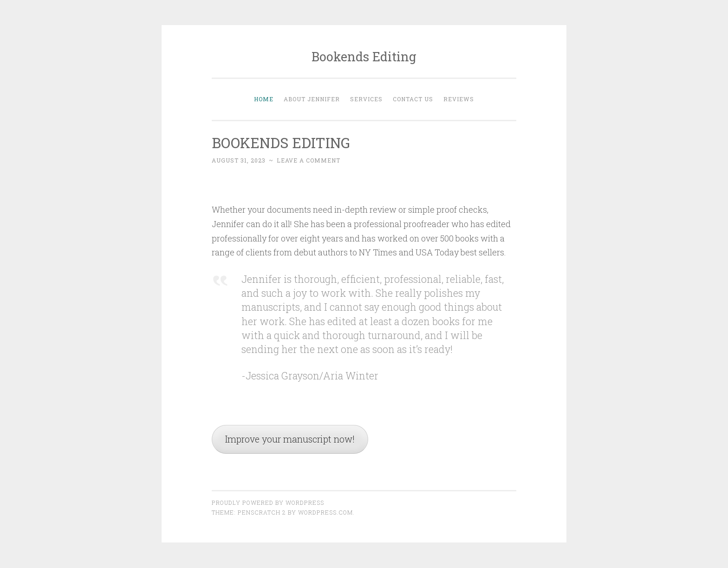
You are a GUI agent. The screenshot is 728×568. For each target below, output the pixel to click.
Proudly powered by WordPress (268, 503)
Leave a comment (309, 160)
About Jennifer (312, 99)
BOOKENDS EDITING (283, 142)
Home (264, 99)
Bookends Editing (364, 56)
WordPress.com (325, 513)
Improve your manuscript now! (294, 440)
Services (366, 99)
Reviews (459, 99)
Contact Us (413, 99)
